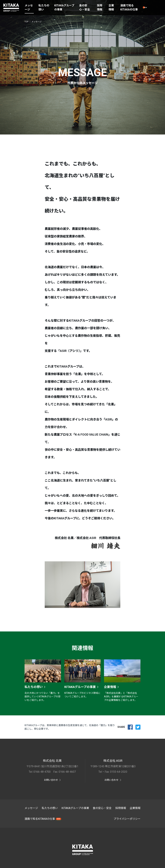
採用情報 (100, 7)
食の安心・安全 (85, 7)
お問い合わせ (51, 780)
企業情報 (111, 7)
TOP (26, 22)
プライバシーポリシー (127, 819)
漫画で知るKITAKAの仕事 (129, 7)
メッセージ (29, 7)
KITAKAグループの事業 (64, 7)
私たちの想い (44, 7)
